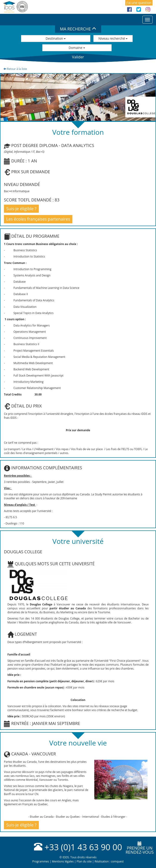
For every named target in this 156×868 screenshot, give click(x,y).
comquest (117, 861)
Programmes (41, 861)
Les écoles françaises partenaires (38, 219)
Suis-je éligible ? (21, 209)
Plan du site (84, 861)
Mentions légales (63, 861)
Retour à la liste (15, 69)
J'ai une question (139, 3)
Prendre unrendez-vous (140, 848)
